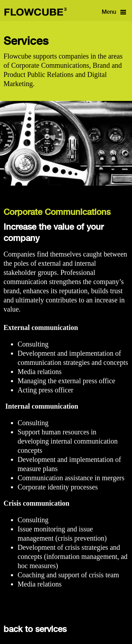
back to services (35, 630)
